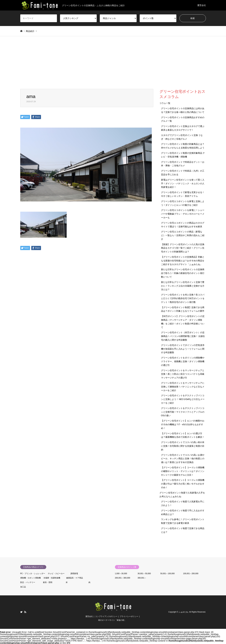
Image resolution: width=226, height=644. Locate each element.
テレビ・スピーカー (56, 574)
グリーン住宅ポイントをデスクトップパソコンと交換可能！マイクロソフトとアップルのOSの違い (183, 412)
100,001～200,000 (191, 574)
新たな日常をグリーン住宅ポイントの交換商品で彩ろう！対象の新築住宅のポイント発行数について (183, 273)
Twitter (21, 612)
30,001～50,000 (144, 574)
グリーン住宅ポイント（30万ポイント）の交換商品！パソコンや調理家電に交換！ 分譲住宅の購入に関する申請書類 (183, 336)
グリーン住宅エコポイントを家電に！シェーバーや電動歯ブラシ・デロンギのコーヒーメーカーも (183, 214)
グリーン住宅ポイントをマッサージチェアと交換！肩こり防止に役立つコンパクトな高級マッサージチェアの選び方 (183, 374)
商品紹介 (30, 31)
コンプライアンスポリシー (106, 616)
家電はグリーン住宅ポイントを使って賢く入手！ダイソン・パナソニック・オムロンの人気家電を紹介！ (183, 183)
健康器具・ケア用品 (75, 578)
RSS (25, 612)
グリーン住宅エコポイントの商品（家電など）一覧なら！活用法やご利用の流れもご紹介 (183, 235)
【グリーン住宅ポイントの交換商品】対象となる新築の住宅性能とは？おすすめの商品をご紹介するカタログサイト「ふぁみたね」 (183, 261)
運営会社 (202, 5)
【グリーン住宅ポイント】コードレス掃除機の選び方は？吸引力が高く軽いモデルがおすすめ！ (183, 484)
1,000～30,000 (121, 574)
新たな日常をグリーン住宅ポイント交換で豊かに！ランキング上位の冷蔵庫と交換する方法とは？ (183, 286)
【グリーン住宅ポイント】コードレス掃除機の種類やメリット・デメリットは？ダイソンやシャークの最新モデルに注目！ (183, 471)
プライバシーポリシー (129, 616)
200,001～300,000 (123, 578)
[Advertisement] (113, 66)
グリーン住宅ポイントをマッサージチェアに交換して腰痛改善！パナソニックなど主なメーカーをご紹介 (183, 387)
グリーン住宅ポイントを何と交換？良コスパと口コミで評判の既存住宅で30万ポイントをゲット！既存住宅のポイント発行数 (183, 298)
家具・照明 (48, 582)
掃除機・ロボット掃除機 (30, 578)
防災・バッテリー (28, 582)
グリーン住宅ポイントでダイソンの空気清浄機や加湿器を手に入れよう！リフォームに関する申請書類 (183, 349)
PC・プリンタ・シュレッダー (33, 574)
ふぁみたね (183, 612)
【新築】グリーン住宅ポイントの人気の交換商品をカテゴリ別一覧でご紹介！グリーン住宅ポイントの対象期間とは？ (183, 248)
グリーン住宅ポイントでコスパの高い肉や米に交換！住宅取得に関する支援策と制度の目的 (183, 446)
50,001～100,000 (168, 574)
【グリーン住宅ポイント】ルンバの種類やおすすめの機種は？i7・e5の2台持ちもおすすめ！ (183, 424)
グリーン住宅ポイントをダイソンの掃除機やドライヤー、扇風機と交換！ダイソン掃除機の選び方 (183, 361)
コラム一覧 (165, 103)
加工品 (23, 587)
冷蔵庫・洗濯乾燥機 (52, 578)
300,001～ (142, 578)
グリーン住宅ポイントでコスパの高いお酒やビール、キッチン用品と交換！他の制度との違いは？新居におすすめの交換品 (183, 459)
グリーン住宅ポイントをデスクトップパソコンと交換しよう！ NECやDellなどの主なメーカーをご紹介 (183, 399)
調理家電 (74, 574)
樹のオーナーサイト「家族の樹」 (112, 620)
